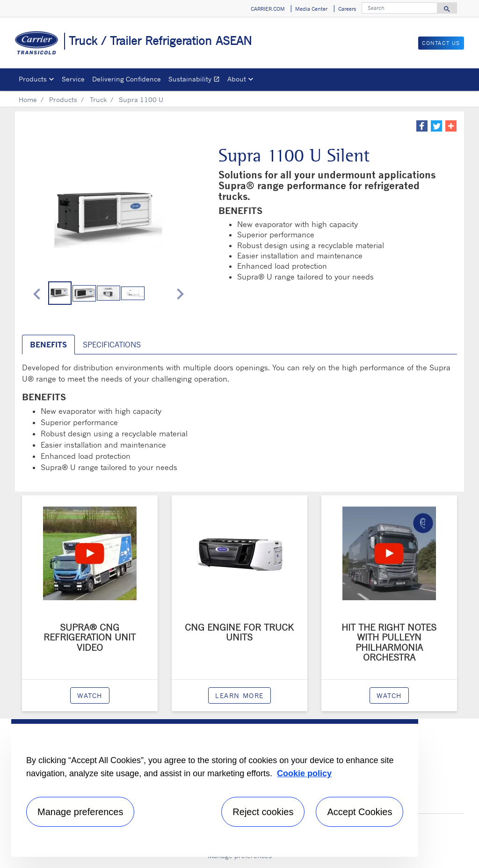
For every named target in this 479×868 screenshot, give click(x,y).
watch (90, 695)
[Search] (399, 8)
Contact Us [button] (441, 43)
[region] (215, 788)
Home (28, 99)
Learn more (239, 695)
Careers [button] (347, 9)
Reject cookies (263, 812)
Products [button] (33, 79)
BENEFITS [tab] (48, 345)
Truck (98, 99)
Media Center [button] (311, 9)
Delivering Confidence (127, 79)
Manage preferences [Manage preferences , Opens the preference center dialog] (80, 812)
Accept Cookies (359, 812)
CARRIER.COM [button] (268, 9)
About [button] (237, 79)
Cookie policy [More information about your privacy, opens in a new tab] (304, 773)
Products (63, 99)
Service (73, 79)
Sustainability (196, 80)
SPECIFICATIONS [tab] (112, 345)
